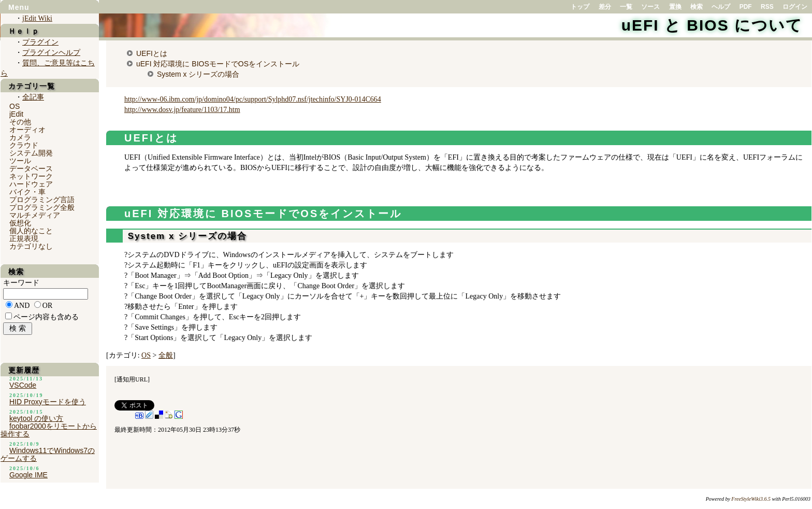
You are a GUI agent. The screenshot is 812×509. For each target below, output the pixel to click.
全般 (166, 355)
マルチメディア (35, 215)
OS (146, 355)
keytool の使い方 (36, 418)
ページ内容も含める (46, 317)
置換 (675, 7)
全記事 (33, 97)
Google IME (28, 475)
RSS (767, 7)
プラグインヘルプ (51, 53)
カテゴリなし (31, 246)
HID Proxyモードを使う (48, 402)
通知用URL (132, 379)
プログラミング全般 (42, 207)
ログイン (795, 7)
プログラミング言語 (42, 200)
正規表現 (24, 238)
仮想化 (20, 223)
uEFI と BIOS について (712, 25)
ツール (20, 161)
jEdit (16, 114)
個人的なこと (31, 231)
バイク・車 (27, 192)
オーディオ (27, 130)
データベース (31, 168)
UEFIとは (152, 53)
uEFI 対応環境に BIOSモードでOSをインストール (218, 64)
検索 (697, 7)
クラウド (24, 145)
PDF (746, 7)
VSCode (23, 385)
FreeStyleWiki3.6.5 (751, 499)
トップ (580, 7)
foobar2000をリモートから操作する (49, 430)
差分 (605, 7)
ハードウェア (31, 184)
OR (47, 306)
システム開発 (31, 153)
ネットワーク (31, 176)
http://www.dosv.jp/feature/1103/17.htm (182, 110)
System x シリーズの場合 (198, 74)
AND (22, 306)
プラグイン (40, 42)
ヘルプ (721, 7)
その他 (20, 122)
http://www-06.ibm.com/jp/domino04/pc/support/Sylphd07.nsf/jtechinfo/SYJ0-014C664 (253, 99)
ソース (650, 7)
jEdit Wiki (37, 18)
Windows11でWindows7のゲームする (48, 454)
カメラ (20, 137)
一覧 (626, 7)
